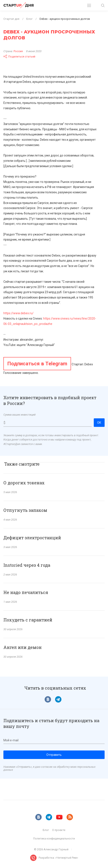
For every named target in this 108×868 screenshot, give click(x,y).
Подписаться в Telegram (37, 364)
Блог (46, 830)
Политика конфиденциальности (54, 839)
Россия (18, 51)
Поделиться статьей (19, 56)
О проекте (59, 830)
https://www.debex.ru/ (18, 313)
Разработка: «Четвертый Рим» (58, 858)
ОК (99, 423)
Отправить (54, 755)
